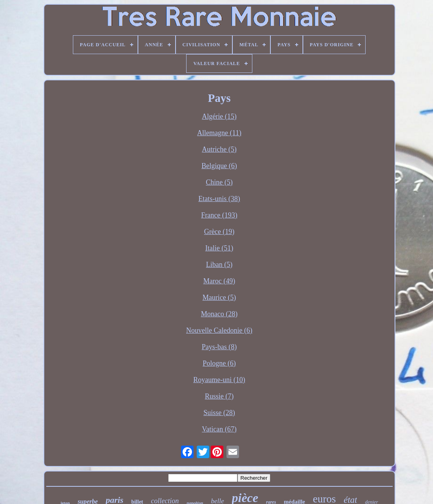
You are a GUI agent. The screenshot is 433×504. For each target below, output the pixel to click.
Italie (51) (219, 248)
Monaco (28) (219, 314)
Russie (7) (219, 396)
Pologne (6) (219, 363)
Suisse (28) (219, 413)
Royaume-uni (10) (219, 380)
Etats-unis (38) (219, 199)
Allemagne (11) (219, 133)
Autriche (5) (219, 149)
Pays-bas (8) (219, 347)
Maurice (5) (219, 297)
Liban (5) (219, 265)
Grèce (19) (219, 232)
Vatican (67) (219, 429)
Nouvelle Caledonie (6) (219, 330)
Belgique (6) (219, 166)
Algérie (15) (219, 116)
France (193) (219, 215)
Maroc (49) (219, 281)
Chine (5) (219, 182)
